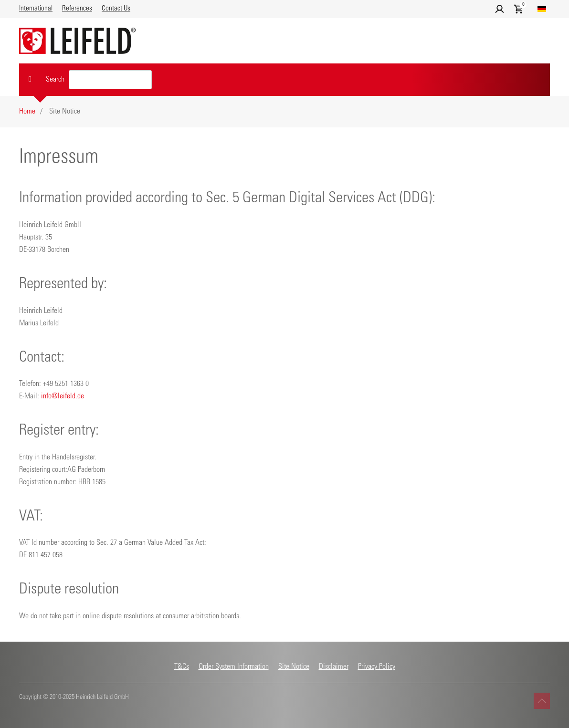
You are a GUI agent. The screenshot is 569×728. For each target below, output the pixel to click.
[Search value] (110, 80)
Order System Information (234, 667)
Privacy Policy (377, 667)
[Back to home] (78, 41)
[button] (500, 9)
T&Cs (182, 667)
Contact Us (116, 9)
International (36, 9)
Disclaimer (334, 667)
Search (55, 80)
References (77, 9)
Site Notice (294, 667)
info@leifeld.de (63, 396)
